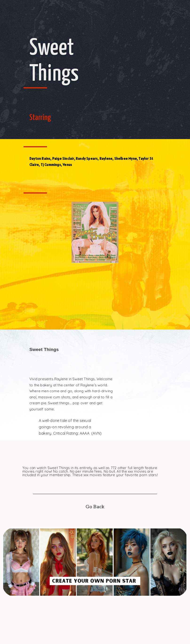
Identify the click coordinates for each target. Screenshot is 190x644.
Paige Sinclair (63, 159)
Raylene (106, 159)
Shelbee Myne (126, 159)
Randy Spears (87, 159)
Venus (67, 165)
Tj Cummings (51, 165)
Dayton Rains (40, 159)
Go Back (95, 507)
